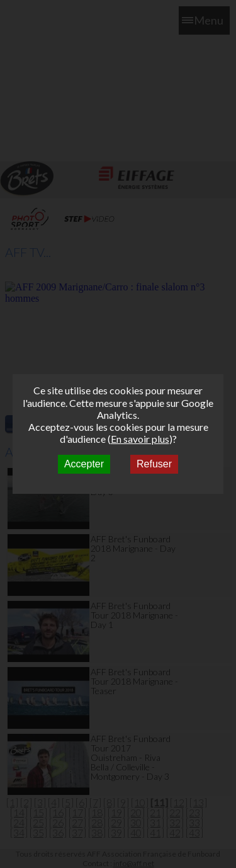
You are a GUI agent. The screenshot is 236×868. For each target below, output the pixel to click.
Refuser (154, 464)
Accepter (84, 464)
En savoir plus (140, 439)
